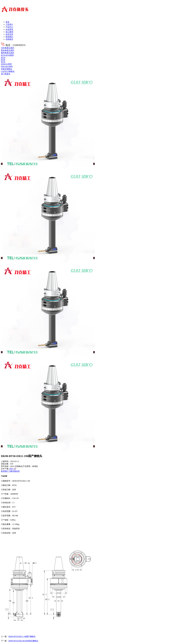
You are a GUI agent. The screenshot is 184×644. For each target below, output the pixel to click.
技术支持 (9, 34)
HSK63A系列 (6, 64)
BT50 (3, 62)
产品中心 (9, 27)
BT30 (3, 58)
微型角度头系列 (8, 53)
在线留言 (9, 39)
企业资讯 (9, 29)
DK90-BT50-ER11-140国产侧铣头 (22, 636)
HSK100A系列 (7, 66)
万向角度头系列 (8, 48)
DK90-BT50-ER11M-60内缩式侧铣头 (23, 641)
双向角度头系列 (8, 50)
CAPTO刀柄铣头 (8, 71)
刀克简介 (9, 24)
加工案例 (9, 32)
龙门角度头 (6, 74)
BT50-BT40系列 (7, 55)
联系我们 (9, 37)
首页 (8, 22)
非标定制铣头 (7, 69)
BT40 (3, 60)
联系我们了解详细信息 (10, 471)
